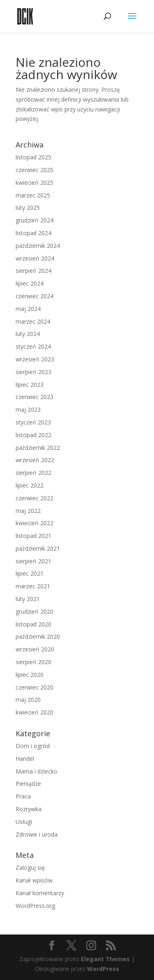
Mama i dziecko (37, 771)
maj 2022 (28, 511)
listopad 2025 (33, 157)
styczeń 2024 (33, 346)
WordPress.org (35, 906)
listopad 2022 (33, 435)
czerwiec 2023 (34, 397)
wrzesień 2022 (35, 460)
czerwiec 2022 (34, 498)
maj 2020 (28, 700)
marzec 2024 (33, 321)
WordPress (103, 969)
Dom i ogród (33, 746)
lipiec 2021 (30, 573)
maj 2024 (28, 309)
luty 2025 (28, 208)
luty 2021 (28, 599)
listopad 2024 (33, 233)
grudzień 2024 (34, 220)
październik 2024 (38, 246)
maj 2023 (28, 409)
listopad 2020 (33, 624)
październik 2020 (38, 636)
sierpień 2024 (33, 271)
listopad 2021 (33, 536)
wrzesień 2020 (35, 649)
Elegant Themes (105, 959)
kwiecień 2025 (34, 183)
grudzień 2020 (34, 611)
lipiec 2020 (30, 675)
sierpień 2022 (33, 473)
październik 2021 (38, 548)
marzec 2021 (33, 586)
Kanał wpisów (34, 880)
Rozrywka (29, 809)
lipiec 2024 (30, 283)
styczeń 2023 (33, 422)
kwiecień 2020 (34, 712)
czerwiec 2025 (34, 170)
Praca (23, 796)
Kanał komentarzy (40, 893)
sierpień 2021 (33, 561)
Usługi (24, 822)
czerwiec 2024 (34, 296)
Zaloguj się (30, 868)
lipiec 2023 (30, 385)
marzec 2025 (33, 195)
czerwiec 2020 (34, 687)
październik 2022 (38, 448)
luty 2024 (28, 334)
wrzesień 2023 (35, 359)
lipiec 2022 (30, 485)
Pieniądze (28, 784)
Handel (25, 759)
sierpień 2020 (33, 662)
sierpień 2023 (33, 372)
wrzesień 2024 (35, 258)
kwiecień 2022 (34, 523)
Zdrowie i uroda (37, 834)
